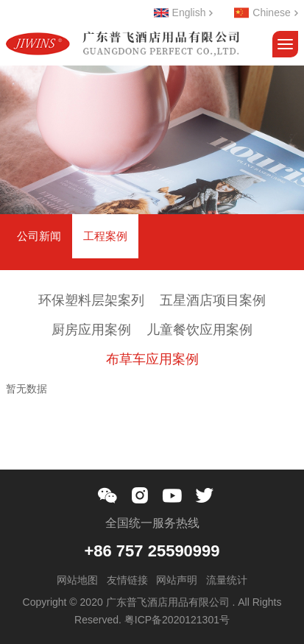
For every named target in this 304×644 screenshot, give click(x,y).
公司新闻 (39, 236)
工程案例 (105, 236)
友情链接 (127, 580)
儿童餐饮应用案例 (199, 330)
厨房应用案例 (91, 330)
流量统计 (227, 580)
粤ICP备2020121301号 (177, 620)
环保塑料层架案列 (91, 300)
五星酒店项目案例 (213, 300)
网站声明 (177, 580)
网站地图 (77, 580)
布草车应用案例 (152, 359)
